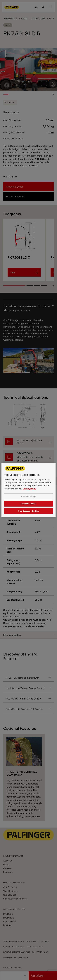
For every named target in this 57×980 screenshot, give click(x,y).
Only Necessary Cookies (28, 511)
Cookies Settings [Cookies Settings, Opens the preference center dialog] (28, 496)
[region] (29, 490)
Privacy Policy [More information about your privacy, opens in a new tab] (29, 489)
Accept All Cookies (28, 504)
